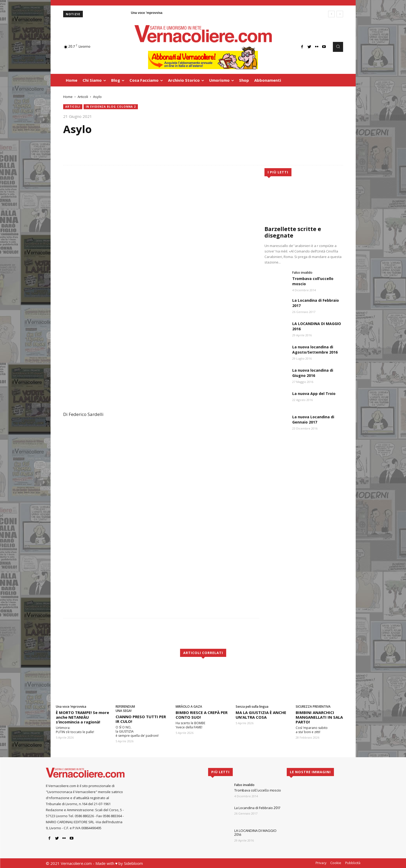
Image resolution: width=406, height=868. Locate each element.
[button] (338, 47)
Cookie (336, 863)
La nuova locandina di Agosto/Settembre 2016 (315, 350)
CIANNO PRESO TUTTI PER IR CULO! (141, 719)
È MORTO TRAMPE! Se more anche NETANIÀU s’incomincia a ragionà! (82, 717)
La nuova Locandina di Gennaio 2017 (313, 419)
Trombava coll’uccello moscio (258, 790)
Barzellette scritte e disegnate (293, 232)
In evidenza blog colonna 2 (111, 107)
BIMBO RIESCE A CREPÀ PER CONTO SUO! (202, 715)
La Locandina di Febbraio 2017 (257, 808)
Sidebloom (133, 863)
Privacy (321, 863)
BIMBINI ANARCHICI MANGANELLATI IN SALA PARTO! (319, 717)
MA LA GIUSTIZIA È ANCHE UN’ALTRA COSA (261, 715)
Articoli (83, 97)
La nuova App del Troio (314, 394)
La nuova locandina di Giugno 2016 (313, 373)
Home (68, 97)
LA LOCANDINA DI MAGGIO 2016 (255, 833)
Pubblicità (353, 863)
